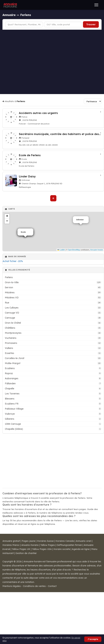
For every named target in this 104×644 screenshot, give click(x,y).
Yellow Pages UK (21, 549)
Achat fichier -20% (13, 261)
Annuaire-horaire (97, 250)
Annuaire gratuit (11, 541)
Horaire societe (62, 549)
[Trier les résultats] (93, 101)
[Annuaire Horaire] (10, 5)
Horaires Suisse (45, 541)
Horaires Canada (65, 541)
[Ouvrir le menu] (96, 5)
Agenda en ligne (81, 549)
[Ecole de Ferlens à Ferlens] (53, 160)
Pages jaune (28, 541)
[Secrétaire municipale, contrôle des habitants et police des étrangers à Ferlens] (53, 139)
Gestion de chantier (26, 553)
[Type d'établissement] (24, 24)
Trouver (91, 24)
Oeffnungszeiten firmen (69, 545)
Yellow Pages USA (42, 549)
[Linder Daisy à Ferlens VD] (53, 182)
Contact (52, 586)
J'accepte (93, 639)
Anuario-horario (30, 545)
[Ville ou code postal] (63, 24)
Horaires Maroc (11, 545)
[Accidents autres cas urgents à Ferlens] (53, 118)
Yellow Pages (48, 545)
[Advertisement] (31, 62)
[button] (7, 216)
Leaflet (61, 250)
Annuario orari (84, 541)
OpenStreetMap (74, 250)
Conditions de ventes (34, 586)
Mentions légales (12, 586)
